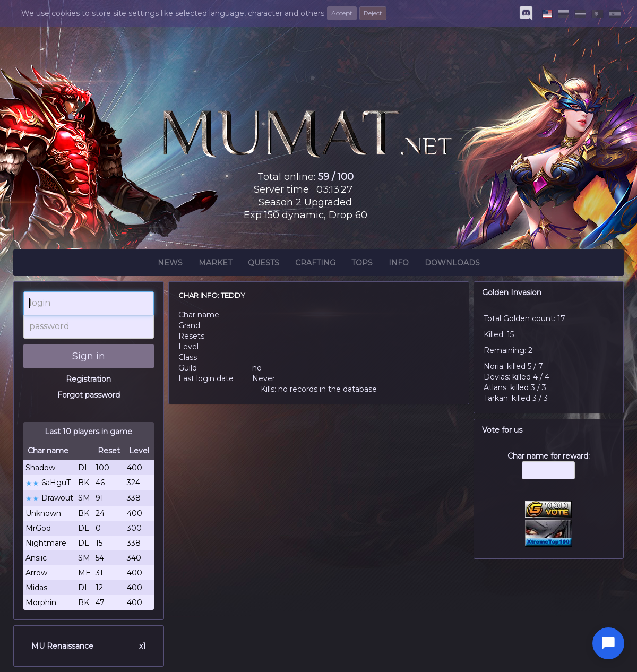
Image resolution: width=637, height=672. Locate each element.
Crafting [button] (315, 264)
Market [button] (215, 264)
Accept (342, 13)
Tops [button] (362, 264)
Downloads (452, 264)
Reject (373, 13)
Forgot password (89, 395)
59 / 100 (336, 177)
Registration (88, 379)
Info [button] (399, 264)
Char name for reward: (549, 471)
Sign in (89, 356)
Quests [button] (264, 264)
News (170, 264)
